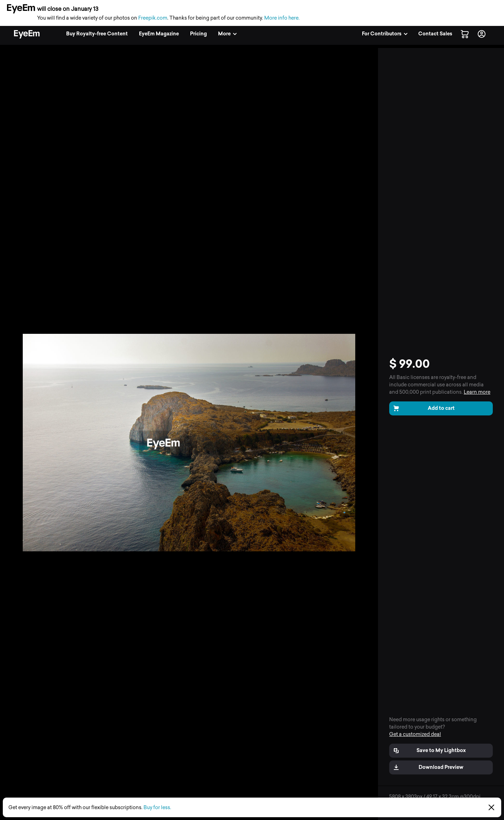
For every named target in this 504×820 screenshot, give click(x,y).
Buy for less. (157, 808)
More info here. (282, 18)
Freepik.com (153, 18)
